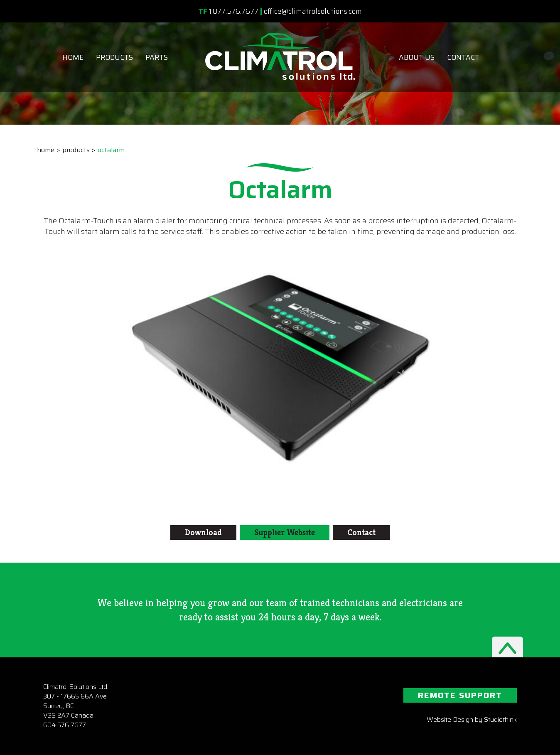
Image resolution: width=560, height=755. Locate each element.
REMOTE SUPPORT (460, 695)
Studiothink (500, 719)
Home (73, 57)
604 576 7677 (65, 725)
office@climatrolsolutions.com (313, 11)
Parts (157, 57)
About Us (417, 57)
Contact (463, 57)
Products (114, 57)
